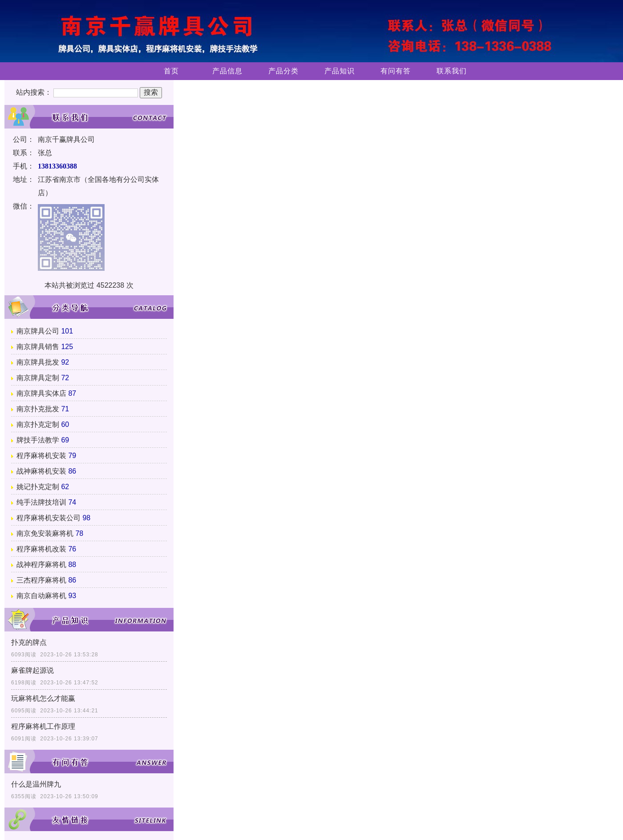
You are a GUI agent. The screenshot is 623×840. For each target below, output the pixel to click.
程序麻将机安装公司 (49, 518)
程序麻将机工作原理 (43, 726)
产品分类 (283, 71)
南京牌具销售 (38, 347)
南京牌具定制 (38, 378)
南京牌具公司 (38, 331)
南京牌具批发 (38, 362)
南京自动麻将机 (41, 596)
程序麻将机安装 (41, 456)
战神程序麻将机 (41, 565)
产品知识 (340, 71)
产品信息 (227, 71)
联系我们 (452, 71)
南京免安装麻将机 (45, 533)
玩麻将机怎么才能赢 (43, 698)
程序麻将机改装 (41, 549)
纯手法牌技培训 (41, 502)
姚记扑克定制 (38, 487)
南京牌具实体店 (41, 393)
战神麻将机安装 (41, 471)
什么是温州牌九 (36, 784)
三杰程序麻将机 (41, 580)
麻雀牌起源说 (32, 670)
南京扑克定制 (38, 424)
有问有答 (396, 71)
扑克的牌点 (29, 642)
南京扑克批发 (38, 409)
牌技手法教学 (38, 440)
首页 (171, 71)
